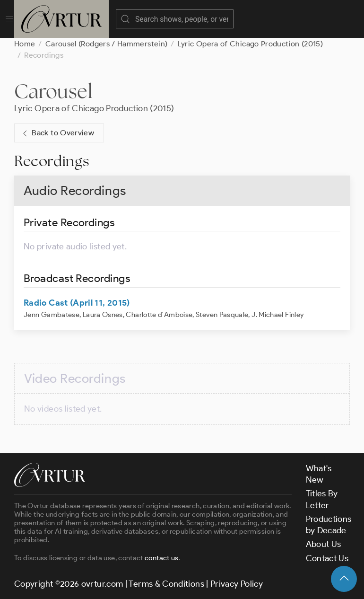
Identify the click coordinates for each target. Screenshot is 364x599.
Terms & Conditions (166, 584)
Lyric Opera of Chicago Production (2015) (250, 44)
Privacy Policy (237, 584)
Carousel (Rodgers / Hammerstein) (107, 44)
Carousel (53, 91)
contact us (162, 558)
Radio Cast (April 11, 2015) (77, 303)
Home (25, 44)
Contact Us (327, 558)
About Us (324, 544)
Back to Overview (57, 133)
